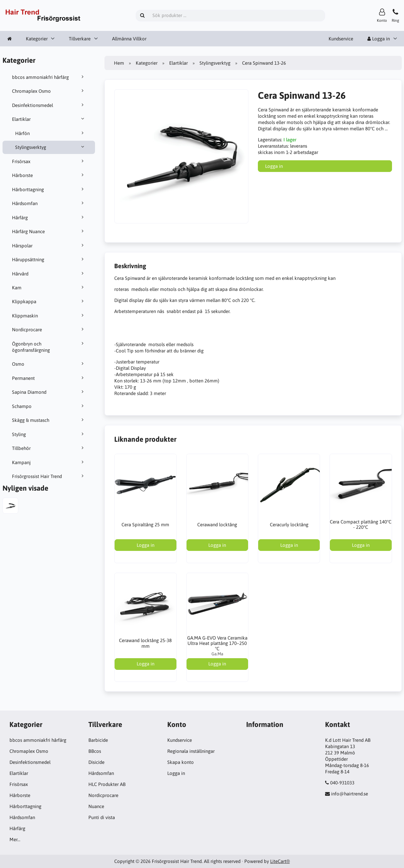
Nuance (96, 806)
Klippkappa (49, 301)
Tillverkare (80, 39)
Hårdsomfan (49, 203)
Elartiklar (49, 119)
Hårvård (49, 274)
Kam (49, 287)
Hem (119, 63)
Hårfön (50, 133)
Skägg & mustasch (49, 420)
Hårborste (49, 175)
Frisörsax (49, 161)
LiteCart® (280, 861)
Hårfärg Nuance (49, 231)
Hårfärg (49, 217)
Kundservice (341, 39)
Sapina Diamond (49, 392)
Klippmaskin (49, 316)
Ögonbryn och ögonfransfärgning (49, 347)
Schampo (49, 406)
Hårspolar (49, 245)
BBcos (95, 751)
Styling (49, 434)
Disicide (96, 762)
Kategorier (37, 39)
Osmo (49, 364)
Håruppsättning (49, 259)
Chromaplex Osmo (49, 91)
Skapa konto (181, 762)
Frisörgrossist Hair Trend (49, 476)
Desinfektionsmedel (49, 105)
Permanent (49, 378)
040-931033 (342, 783)
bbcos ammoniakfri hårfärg (49, 77)
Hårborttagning (49, 189)
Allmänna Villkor (129, 39)
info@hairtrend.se (350, 794)
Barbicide (98, 740)
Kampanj (49, 462)
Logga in (379, 39)
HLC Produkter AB (107, 784)
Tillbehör (49, 448)
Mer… (15, 839)
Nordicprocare (49, 329)
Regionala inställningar (191, 751)
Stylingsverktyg (50, 147)
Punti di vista (102, 817)
